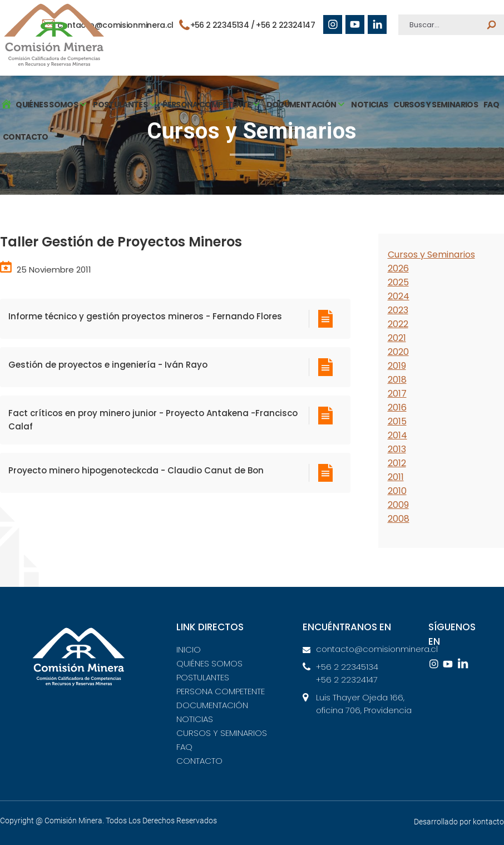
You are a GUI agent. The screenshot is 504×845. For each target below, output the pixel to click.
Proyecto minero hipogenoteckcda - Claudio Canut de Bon (136, 470)
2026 (398, 268)
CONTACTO (26, 137)
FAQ (491, 105)
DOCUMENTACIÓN (212, 705)
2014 (397, 435)
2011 (396, 477)
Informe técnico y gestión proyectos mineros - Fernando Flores (145, 316)
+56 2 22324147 (285, 25)
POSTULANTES (203, 677)
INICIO (189, 649)
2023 (398, 310)
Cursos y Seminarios (431, 255)
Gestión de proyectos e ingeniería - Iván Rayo (108, 365)
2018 (397, 380)
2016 (397, 407)
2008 (399, 519)
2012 (397, 463)
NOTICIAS (369, 105)
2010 (397, 491)
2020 (398, 352)
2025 (398, 282)
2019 (397, 366)
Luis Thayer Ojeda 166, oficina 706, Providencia (364, 704)
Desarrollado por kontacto (459, 822)
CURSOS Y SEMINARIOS (436, 105)
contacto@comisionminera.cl (371, 649)
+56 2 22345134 (347, 667)
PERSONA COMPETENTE (221, 691)
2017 (397, 394)
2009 (398, 505)
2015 (397, 421)
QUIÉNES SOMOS (209, 663)
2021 (397, 338)
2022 (398, 324)
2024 (399, 296)
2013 (397, 449)
